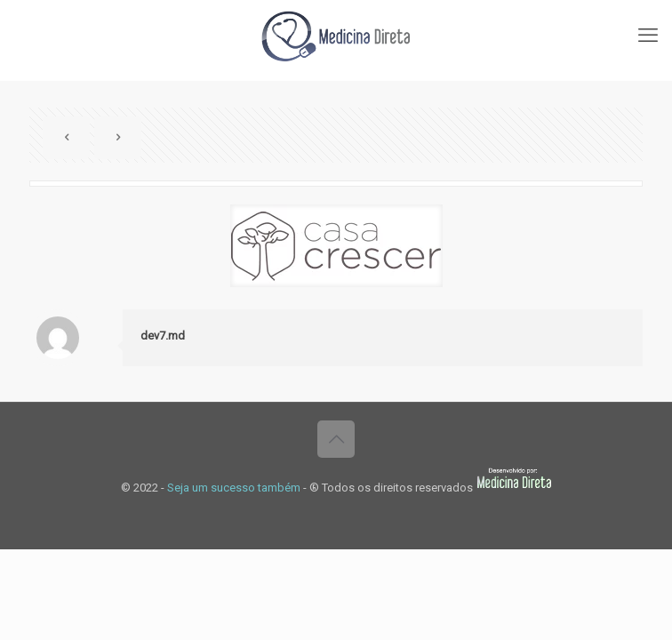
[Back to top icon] (336, 439)
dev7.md (163, 336)
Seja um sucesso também (234, 488)
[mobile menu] (648, 36)
